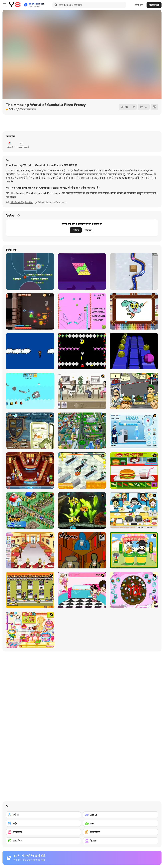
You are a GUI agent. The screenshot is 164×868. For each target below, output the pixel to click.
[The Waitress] (82, 391)
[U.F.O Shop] (30, 590)
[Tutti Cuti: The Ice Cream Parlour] (82, 590)
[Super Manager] (82, 471)
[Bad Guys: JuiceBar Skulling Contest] (82, 550)
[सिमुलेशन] (121, 841)
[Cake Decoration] (134, 590)
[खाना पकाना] (43, 832)
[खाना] (121, 823)
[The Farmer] (30, 510)
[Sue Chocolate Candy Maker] (30, 630)
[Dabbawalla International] (82, 431)
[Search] (55, 5)
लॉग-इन (139, 5)
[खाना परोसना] (121, 832)
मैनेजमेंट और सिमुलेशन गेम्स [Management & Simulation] (22, 202)
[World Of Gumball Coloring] (134, 311)
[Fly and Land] (30, 351)
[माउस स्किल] (43, 841)
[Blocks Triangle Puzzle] (82, 271)
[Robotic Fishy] (82, 510)
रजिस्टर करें (154, 5)
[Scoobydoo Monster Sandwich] (30, 431)
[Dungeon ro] (30, 311)
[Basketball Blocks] (30, 271)
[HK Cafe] (134, 510)
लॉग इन (88, 230)
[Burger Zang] (134, 471)
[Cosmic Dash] (134, 351)
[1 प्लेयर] (43, 815)
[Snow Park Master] (134, 271)
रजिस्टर (76, 230)
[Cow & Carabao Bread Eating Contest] (134, 550)
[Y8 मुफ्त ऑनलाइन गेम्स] (15, 5)
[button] (11, 197)
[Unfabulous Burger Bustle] (30, 550)
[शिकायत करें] (144, 107)
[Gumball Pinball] (82, 311)
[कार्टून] (43, 823)
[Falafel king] (134, 391)
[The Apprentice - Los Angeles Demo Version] (30, 471)
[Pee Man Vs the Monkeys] (82, 351)
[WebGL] (121, 815)
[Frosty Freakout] (134, 431)
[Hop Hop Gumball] (30, 391)
